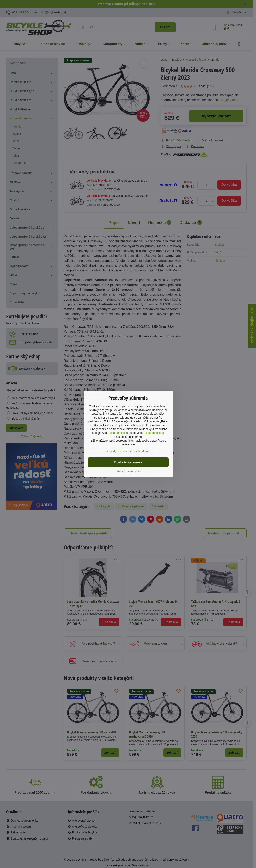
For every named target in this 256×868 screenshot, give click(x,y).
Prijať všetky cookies (128, 462)
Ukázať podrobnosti (128, 471)
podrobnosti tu (119, 433)
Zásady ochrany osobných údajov (128, 451)
